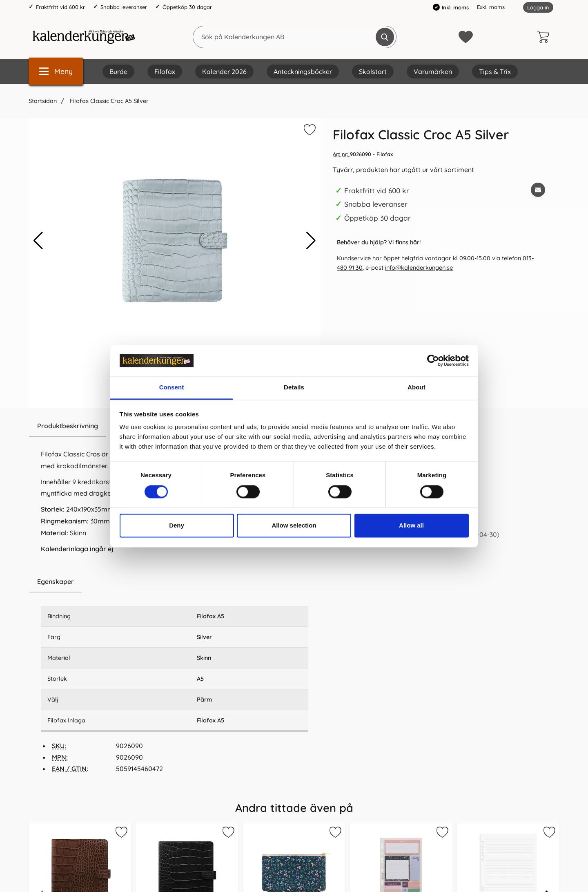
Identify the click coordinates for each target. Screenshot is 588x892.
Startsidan (43, 101)
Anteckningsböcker (303, 72)
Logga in (538, 7)
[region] (175, 582)
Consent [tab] (172, 388)
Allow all (411, 526)
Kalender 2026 (224, 72)
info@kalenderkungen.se (419, 268)
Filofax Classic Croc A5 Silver (108, 101)
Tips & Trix (495, 72)
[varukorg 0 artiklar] (545, 37)
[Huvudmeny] (56, 71)
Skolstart (373, 72)
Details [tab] (294, 388)
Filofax (165, 72)
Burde (118, 72)
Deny (177, 526)
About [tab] (416, 388)
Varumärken (433, 72)
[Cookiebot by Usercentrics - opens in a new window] (433, 360)
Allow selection (294, 526)
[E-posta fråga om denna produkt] (538, 190)
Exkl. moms (491, 7)
